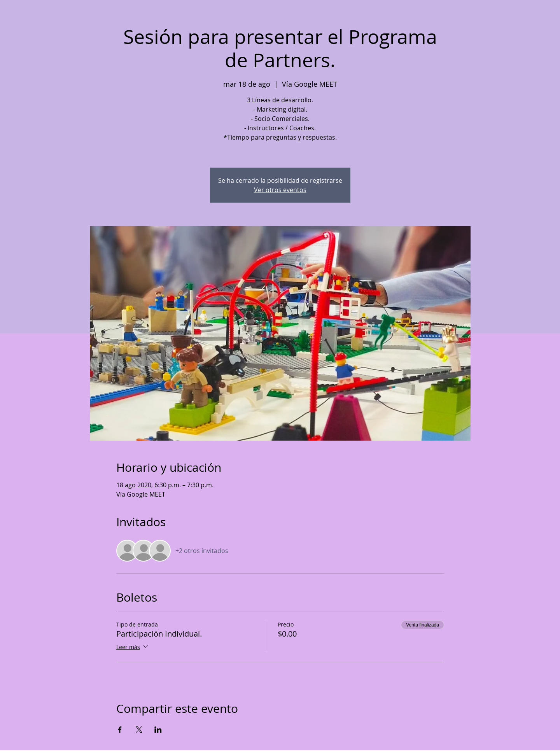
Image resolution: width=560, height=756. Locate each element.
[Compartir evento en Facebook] (120, 730)
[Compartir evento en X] (139, 730)
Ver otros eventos (280, 190)
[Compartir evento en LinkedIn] (158, 730)
